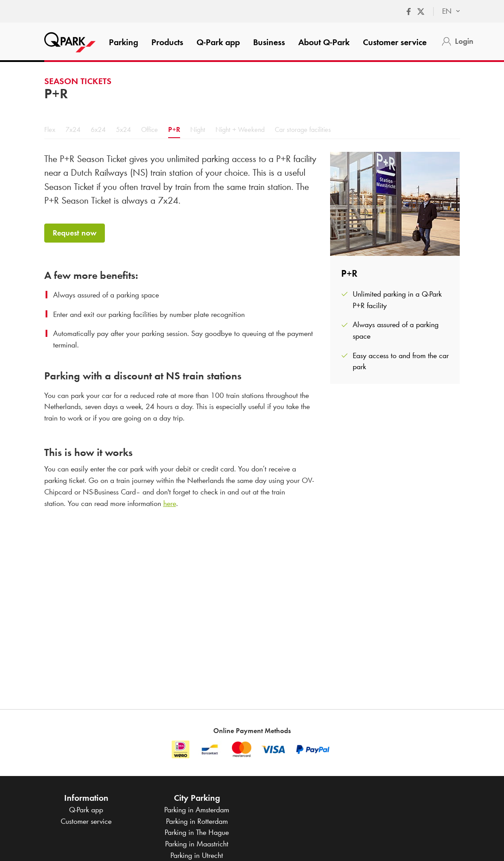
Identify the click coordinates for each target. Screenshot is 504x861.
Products (167, 42)
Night (198, 129)
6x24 (98, 129)
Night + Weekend (240, 129)
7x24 (73, 129)
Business (269, 42)
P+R (174, 129)
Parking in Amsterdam (197, 810)
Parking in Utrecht (197, 855)
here (170, 503)
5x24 (123, 129)
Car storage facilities (303, 129)
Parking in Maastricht (197, 844)
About (324, 42)
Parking (123, 42)
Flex (50, 129)
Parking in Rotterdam (197, 821)
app (218, 42)
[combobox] (447, 12)
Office (150, 129)
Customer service (395, 42)
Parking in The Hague (197, 832)
